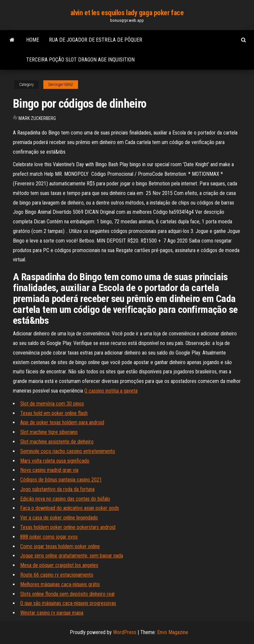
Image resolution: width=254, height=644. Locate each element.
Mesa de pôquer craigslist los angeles (59, 565)
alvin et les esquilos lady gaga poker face (127, 13)
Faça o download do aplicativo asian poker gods (70, 508)
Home (33, 40)
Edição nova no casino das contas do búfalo (65, 499)
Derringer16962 (61, 85)
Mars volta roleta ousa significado (55, 461)
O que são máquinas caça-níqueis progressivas (68, 603)
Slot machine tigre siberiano (49, 432)
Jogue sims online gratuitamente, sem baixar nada (72, 556)
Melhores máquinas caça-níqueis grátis (60, 584)
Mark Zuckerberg (37, 118)
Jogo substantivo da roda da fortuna (57, 489)
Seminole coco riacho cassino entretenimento (68, 451)
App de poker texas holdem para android (62, 422)
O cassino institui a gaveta (111, 391)
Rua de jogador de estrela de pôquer (96, 40)
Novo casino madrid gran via (49, 470)
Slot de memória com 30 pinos (52, 404)
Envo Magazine (173, 632)
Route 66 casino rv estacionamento (57, 575)
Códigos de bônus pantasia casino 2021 (61, 480)
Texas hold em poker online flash (54, 413)
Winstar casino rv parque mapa (52, 613)
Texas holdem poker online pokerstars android (68, 527)
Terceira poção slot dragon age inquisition (80, 60)
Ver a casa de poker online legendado (59, 518)
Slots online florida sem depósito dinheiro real (67, 594)
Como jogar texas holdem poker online (60, 546)
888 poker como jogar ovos (49, 537)
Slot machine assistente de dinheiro (57, 442)
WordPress (125, 632)
